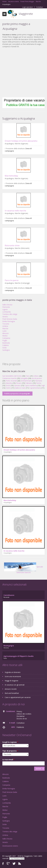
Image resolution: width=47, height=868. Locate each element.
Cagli (43, 385)
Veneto (5, 317)
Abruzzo (6, 333)
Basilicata (6, 343)
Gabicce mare (20, 388)
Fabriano (29, 383)
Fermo (39, 383)
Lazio (4, 331)
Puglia (5, 340)
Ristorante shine (12, 245)
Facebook (3, 864)
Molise (5, 336)
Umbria (5, 326)
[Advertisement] (22, 73)
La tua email (8, 760)
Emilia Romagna (9, 321)
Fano (28, 376)
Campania (6, 338)
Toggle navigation (4, 14)
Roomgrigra (9, 646)
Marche (5, 329)
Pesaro (19, 383)
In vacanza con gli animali (15, 685)
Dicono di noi (22, 719)
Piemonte (6, 307)
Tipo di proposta (10, 751)
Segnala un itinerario (13, 672)
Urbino (36, 376)
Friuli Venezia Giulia (10, 319)
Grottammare (26, 381)
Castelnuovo (9, 595)
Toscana (6, 324)
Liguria (5, 309)
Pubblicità (20, 727)
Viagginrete (26, 14)
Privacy (19, 711)
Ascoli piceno (37, 378)
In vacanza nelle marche (15, 211)
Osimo (8, 388)
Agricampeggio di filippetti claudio (19, 656)
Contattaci (40, 7)
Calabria (5, 345)
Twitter (14, 864)
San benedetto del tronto (12, 376)
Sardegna (6, 350)
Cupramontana (35, 388)
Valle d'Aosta (7, 305)
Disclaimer (21, 716)
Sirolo (8, 385)
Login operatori (28, 7)
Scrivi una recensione (13, 676)
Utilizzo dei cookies (24, 714)
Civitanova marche (10, 378)
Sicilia (4, 348)
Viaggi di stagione (11, 681)
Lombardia (7, 312)
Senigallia (24, 378)
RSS (20, 864)
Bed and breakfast (12, 693)
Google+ (8, 864)
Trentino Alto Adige (10, 314)
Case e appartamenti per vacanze (18, 697)
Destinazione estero (10, 846)
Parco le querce (12, 280)
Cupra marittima (31, 385)
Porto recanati (11, 381)
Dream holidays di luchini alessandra (21, 141)
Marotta (9, 383)
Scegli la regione (10, 742)
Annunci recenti (11, 689)
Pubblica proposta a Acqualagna (17, 393)
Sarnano (17, 385)
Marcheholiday (11, 176)
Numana (39, 381)
